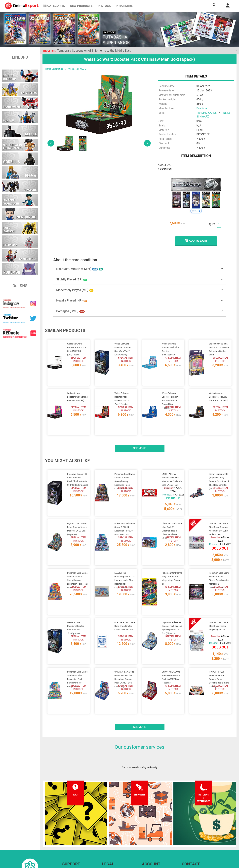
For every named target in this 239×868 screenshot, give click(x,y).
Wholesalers (148, 844)
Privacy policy (109, 837)
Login (145, 837)
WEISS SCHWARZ (78, 69)
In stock (104, 6)
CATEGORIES (54, 6)
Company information (113, 844)
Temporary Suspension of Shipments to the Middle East (86, 51)
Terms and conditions (113, 830)
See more (140, 436)
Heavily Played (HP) (72, 300)
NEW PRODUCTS (81, 6)
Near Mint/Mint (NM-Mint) (80, 269)
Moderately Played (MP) (75, 290)
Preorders (124, 6)
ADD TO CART (196, 241)
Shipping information (73, 837)
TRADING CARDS (54, 69)
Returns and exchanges (74, 844)
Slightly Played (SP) (72, 279)
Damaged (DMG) (70, 311)
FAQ (64, 830)
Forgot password (151, 830)
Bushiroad (202, 108)
